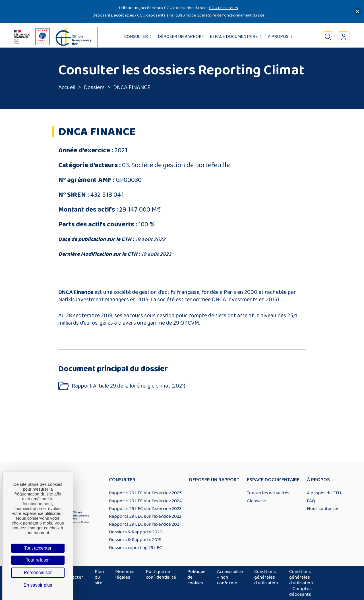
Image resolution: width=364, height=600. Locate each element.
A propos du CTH (324, 493)
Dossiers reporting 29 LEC (136, 548)
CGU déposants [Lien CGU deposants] (152, 15)
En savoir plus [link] (38, 585)
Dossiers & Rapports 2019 (135, 540)
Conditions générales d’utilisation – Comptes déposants (301, 583)
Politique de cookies (197, 577)
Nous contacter (323, 509)
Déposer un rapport (181, 37)
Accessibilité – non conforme (230, 577)
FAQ (311, 501)
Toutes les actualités (268, 493)
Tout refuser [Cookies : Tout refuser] (38, 560)
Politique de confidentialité (161, 574)
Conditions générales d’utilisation (266, 577)
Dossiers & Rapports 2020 (136, 532)
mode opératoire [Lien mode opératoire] (201, 15)
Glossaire (256, 501)
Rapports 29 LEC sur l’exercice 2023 (145, 509)
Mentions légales (125, 574)
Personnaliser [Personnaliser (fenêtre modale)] (38, 573)
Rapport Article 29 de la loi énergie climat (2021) (129, 386)
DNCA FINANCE (132, 87)
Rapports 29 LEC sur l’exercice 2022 (145, 516)
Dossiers (94, 87)
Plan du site (99, 577)
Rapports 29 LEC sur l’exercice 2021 (145, 524)
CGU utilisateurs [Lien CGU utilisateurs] (224, 8)
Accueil (67, 87)
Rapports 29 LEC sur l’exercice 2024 (145, 501)
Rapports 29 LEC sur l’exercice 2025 (145, 493)
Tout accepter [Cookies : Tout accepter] (38, 548)
